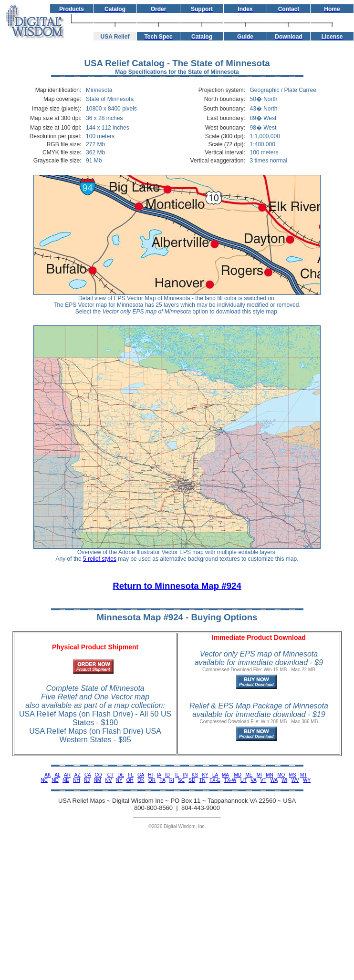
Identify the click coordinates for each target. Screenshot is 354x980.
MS (293, 775)
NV (109, 780)
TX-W (230, 780)
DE (121, 775)
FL (130, 775)
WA (274, 780)
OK (141, 780)
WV (295, 780)
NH (76, 780)
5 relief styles (100, 559)
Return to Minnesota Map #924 (177, 586)
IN (185, 775)
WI (284, 780)
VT (264, 780)
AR (67, 775)
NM (98, 780)
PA (162, 780)
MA (225, 775)
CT (110, 775)
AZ (78, 775)
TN (202, 780)
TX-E (215, 780)
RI (172, 780)
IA (159, 775)
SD (192, 780)
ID (167, 775)
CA (88, 775)
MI (259, 775)
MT (303, 775)
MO (281, 775)
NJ (87, 780)
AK (47, 775)
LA (215, 775)
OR (152, 780)
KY (205, 775)
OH (130, 780)
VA (253, 780)
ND (55, 780)
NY (119, 780)
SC (181, 780)
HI (150, 775)
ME (249, 775)
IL (177, 775)
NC (44, 780)
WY (307, 780)
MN (270, 775)
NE (66, 780)
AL (57, 775)
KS (195, 775)
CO (99, 775)
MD (238, 775)
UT (244, 780)
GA (141, 775)
